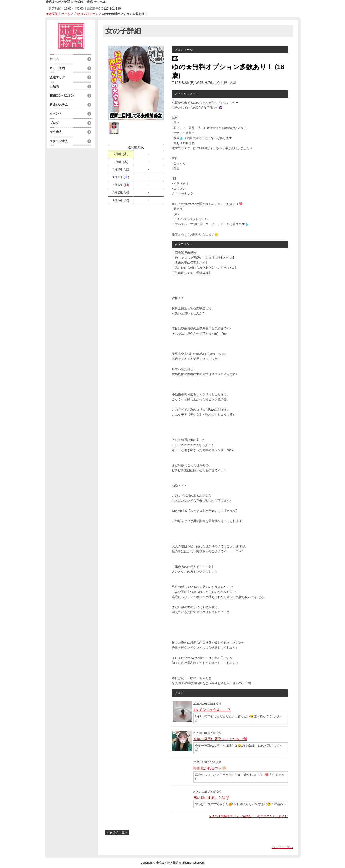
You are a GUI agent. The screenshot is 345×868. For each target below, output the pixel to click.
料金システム (59, 105)
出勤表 (54, 86)
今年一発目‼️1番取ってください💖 (221, 739)
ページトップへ (282, 847)
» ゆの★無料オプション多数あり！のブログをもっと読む (248, 816)
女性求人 (56, 132)
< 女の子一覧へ (117, 832)
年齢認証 (52, 14)
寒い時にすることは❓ (212, 798)
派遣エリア (57, 77)
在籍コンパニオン (86, 14)
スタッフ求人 (59, 141)
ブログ (54, 123)
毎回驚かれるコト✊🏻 (210, 768)
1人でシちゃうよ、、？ (212, 710)
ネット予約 (57, 68)
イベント (56, 114)
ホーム (66, 14)
